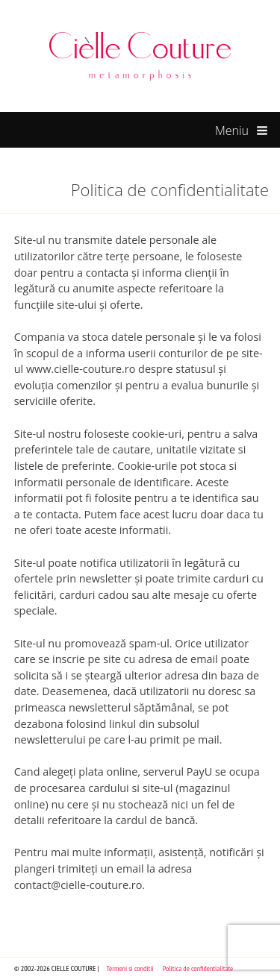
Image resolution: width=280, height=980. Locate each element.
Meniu (242, 131)
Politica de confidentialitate (198, 968)
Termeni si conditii (130, 968)
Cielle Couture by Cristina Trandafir (140, 56)
